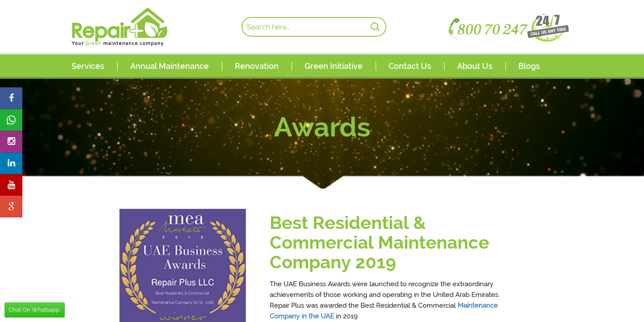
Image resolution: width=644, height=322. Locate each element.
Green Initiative (334, 66)
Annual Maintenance (169, 66)
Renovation (257, 66)
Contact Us (410, 66)
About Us (475, 66)
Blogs (529, 66)
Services (88, 66)
